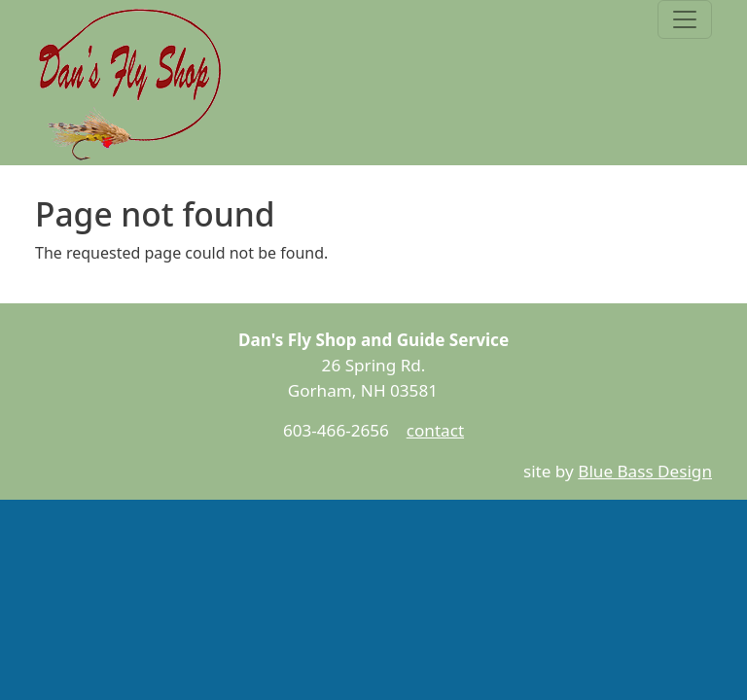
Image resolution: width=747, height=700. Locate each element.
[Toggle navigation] (685, 19)
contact (435, 430)
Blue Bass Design (645, 471)
